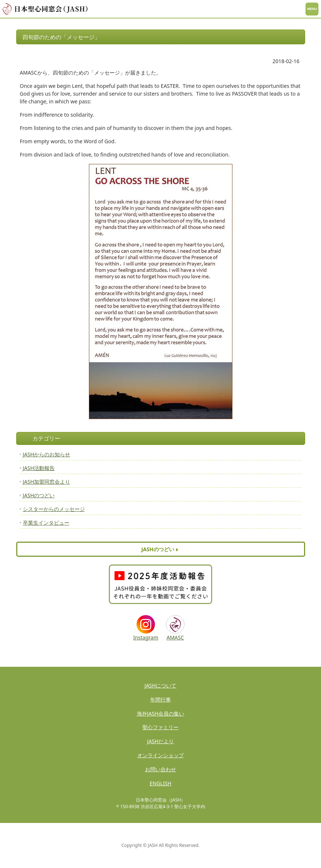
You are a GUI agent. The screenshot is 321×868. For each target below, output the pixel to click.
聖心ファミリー (160, 727)
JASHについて (161, 685)
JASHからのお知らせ (47, 454)
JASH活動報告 (39, 468)
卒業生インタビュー (46, 523)
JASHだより (161, 741)
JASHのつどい (39, 495)
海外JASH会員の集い (161, 713)
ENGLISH (161, 783)
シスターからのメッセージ (54, 509)
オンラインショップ (160, 755)
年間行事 (160, 699)
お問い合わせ (160, 769)
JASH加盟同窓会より (47, 482)
